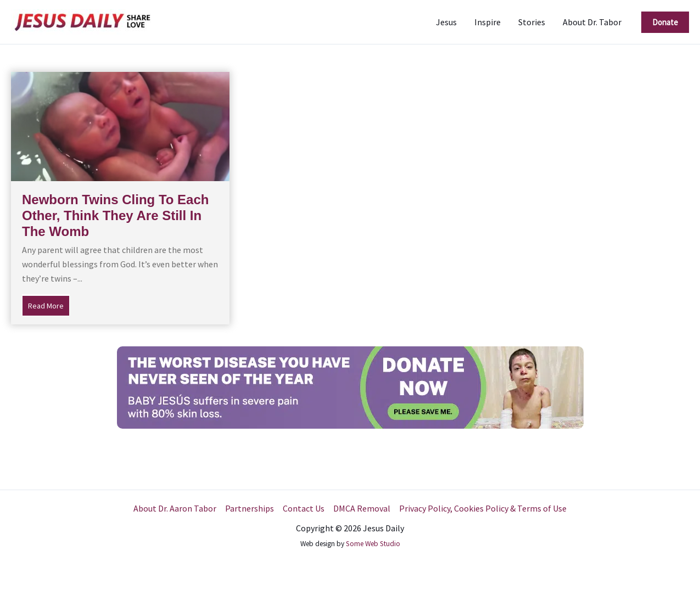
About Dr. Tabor (592, 22)
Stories (532, 22)
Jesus (446, 22)
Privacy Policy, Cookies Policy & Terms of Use (483, 508)
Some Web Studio (373, 544)
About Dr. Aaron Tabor (175, 508)
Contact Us (304, 508)
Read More (49, 305)
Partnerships (250, 508)
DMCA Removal (362, 508)
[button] (665, 22)
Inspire (488, 22)
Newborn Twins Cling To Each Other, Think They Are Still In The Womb (115, 215)
